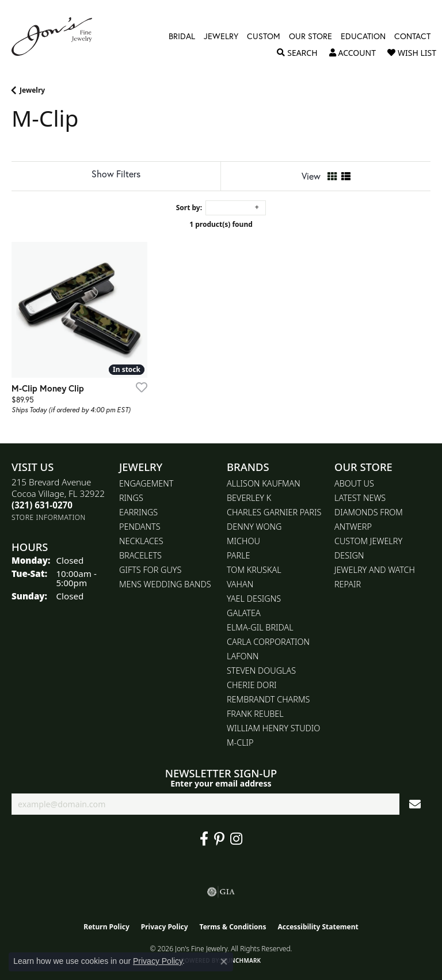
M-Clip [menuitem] (240, 742)
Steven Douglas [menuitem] (261, 671)
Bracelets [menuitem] (140, 555)
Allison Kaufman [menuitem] (264, 483)
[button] (297, 53)
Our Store (310, 36)
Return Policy (106, 927)
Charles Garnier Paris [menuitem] (274, 512)
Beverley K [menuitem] (249, 498)
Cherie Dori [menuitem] (252, 685)
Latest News (360, 498)
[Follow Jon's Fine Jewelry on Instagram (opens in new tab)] (236, 839)
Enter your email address (221, 783)
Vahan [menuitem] (240, 584)
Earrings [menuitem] (138, 512)
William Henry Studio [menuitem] (273, 728)
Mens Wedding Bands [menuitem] (165, 584)
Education (363, 36)
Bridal (182, 36)
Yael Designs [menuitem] (254, 599)
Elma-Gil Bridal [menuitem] (260, 627)
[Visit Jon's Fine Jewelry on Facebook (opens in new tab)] (204, 839)
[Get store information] (49, 517)
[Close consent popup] (224, 962)
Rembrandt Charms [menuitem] (268, 699)
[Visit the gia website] (221, 892)
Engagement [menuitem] (146, 483)
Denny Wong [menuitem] (254, 527)
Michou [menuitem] (243, 541)
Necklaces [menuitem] (141, 541)
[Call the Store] (42, 505)
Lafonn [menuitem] (243, 656)
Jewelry (221, 36)
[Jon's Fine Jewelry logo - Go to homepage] (58, 37)
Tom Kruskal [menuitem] (254, 570)
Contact (412, 36)
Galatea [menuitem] (244, 613)
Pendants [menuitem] (140, 527)
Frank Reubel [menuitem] (255, 714)
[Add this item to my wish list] (138, 387)
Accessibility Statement (318, 927)
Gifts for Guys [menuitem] (150, 570)
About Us (354, 483)
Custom (264, 36)
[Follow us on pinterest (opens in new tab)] (219, 839)
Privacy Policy (165, 927)
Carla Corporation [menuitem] (268, 642)
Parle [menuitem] (239, 555)
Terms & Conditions (233, 927)
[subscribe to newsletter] (415, 804)
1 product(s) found (221, 224)
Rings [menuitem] (131, 498)
